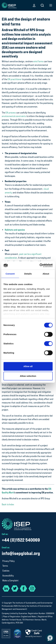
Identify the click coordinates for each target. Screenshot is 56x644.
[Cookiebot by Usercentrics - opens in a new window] (40, 265)
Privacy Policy (9, 561)
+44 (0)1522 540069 (21, 540)
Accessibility (8, 576)
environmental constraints (14, 116)
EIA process (11, 113)
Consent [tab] (10, 274)
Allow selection (28, 376)
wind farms (38, 61)
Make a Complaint (10, 581)
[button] (34, 5)
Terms (5, 566)
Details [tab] (28, 274)
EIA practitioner (15, 79)
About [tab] (46, 274)
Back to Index (8, 504)
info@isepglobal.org (21, 553)
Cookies (6, 571)
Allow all (28, 366)
